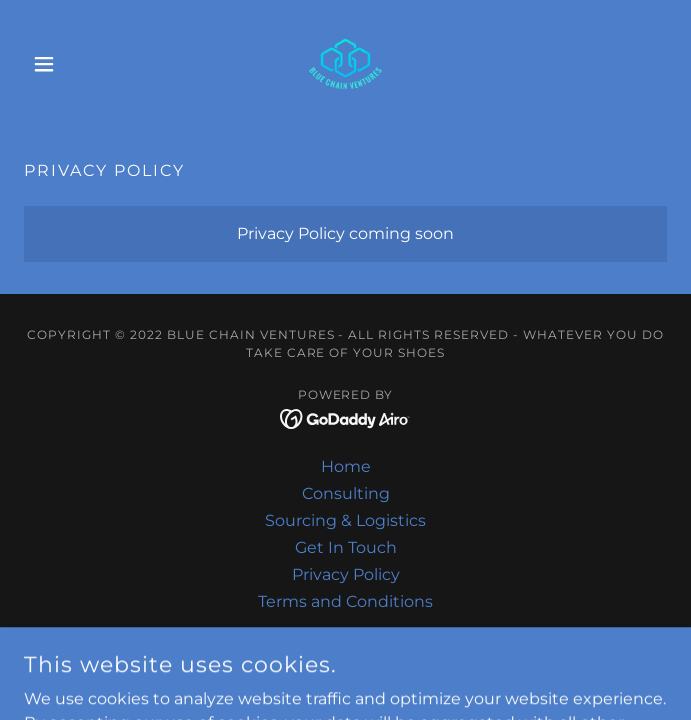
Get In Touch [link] (346, 547)
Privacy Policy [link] (346, 574)
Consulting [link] (346, 493)
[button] (72, 64)
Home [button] (346, 466)
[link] (345, 64)
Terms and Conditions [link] (345, 601)
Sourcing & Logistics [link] (345, 520)
